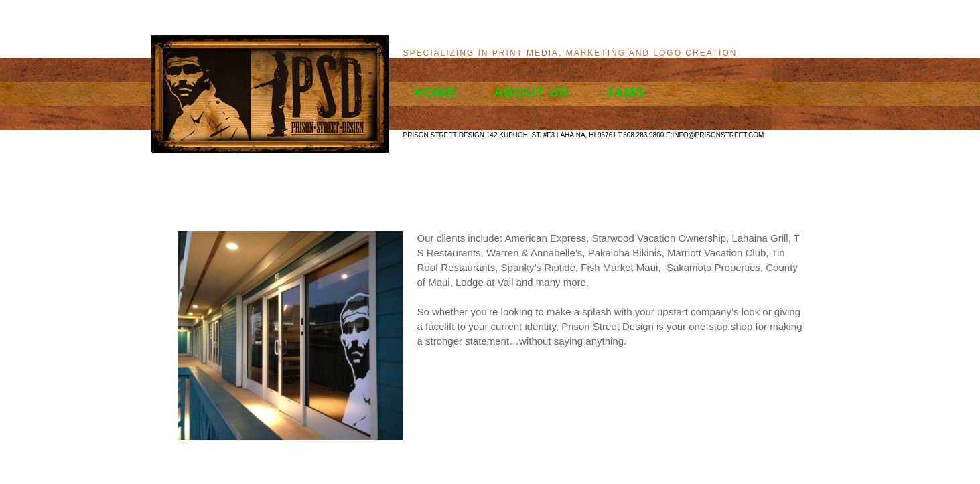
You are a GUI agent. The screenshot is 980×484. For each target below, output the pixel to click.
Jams (626, 92)
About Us (531, 92)
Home (436, 92)
